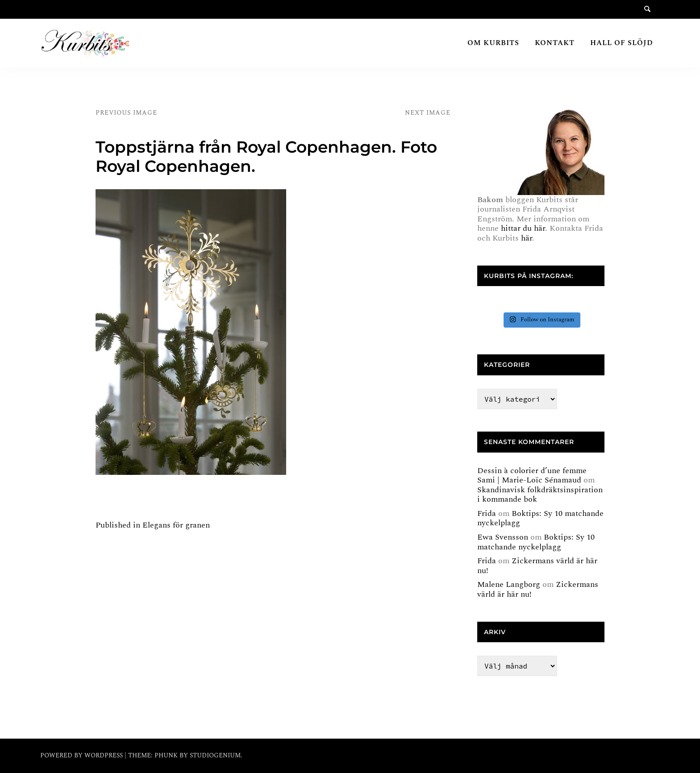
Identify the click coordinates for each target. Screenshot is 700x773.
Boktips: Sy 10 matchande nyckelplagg (540, 518)
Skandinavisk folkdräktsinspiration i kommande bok (540, 495)
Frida (487, 513)
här (527, 238)
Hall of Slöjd (622, 43)
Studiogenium (215, 755)
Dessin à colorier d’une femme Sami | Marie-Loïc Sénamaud (532, 476)
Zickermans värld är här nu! (537, 566)
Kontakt (555, 43)
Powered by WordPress (82, 755)
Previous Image (126, 113)
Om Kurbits (493, 43)
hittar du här (523, 228)
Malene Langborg (509, 584)
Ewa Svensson (503, 537)
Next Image (428, 113)
